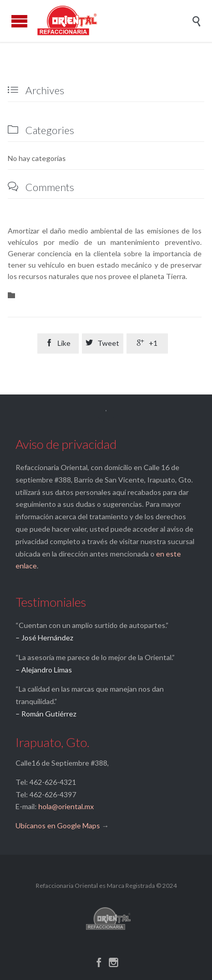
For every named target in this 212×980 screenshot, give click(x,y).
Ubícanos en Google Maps (58, 825)
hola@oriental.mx (66, 806)
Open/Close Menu (19, 21)
